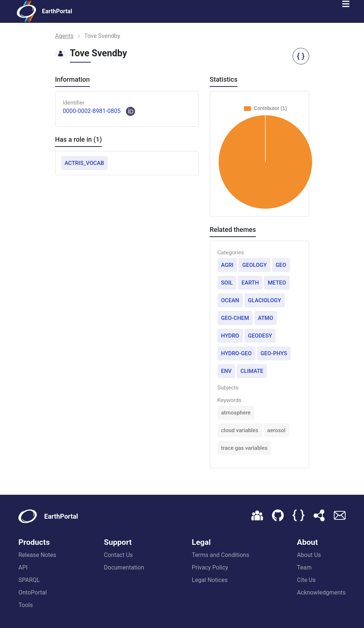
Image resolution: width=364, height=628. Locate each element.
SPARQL (29, 580)
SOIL (227, 283)
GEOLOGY (254, 265)
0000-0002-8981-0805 (92, 111)
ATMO (266, 318)
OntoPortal (33, 592)
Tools (26, 605)
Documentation (124, 567)
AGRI (227, 265)
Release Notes (37, 555)
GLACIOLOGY (265, 300)
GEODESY (260, 336)
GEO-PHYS (274, 353)
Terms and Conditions (220, 555)
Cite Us (306, 580)
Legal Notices (210, 580)
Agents (64, 36)
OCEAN (230, 300)
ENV (227, 371)
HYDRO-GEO (236, 353)
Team (304, 567)
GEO (281, 265)
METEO (277, 283)
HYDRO (230, 336)
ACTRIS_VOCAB (84, 163)
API (23, 567)
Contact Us (118, 555)
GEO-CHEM (235, 318)
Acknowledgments (321, 592)
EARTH (250, 283)
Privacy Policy (210, 567)
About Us (309, 555)
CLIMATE (252, 371)
